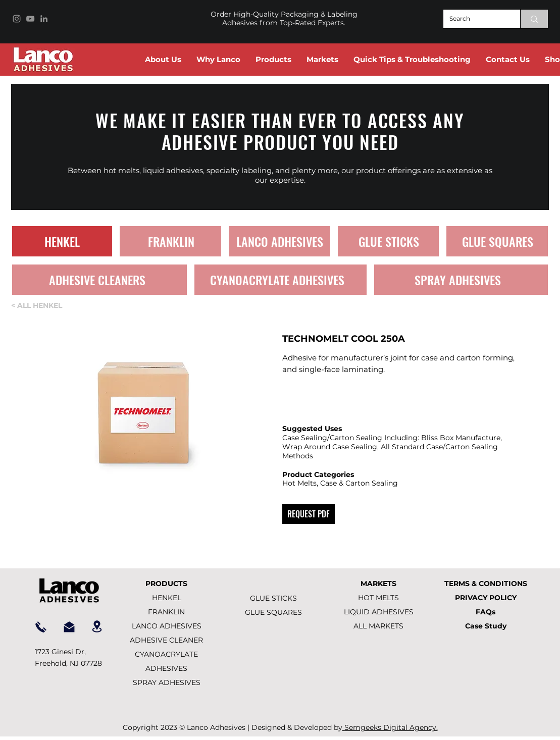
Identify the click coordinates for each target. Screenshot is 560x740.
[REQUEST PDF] (309, 514)
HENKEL (167, 598)
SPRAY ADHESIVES (167, 682)
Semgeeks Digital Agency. (391, 727)
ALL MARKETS (378, 626)
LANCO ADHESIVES (167, 626)
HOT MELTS (378, 598)
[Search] (474, 19)
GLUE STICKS (273, 598)
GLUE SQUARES (273, 612)
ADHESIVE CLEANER (166, 640)
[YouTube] (30, 19)
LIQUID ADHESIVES (379, 612)
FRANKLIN (166, 612)
